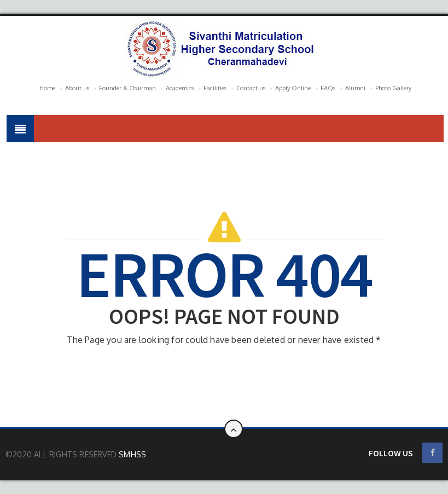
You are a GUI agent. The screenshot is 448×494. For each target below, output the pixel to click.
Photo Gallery (393, 88)
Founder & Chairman (127, 88)
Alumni (355, 88)
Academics (180, 88)
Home (47, 88)
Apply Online (293, 88)
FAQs (328, 88)
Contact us (251, 88)
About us (77, 88)
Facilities (215, 88)
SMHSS (132, 454)
